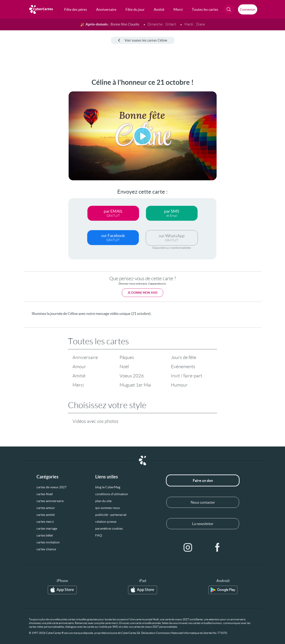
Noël (124, 367)
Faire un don (203, 480)
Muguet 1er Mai (135, 385)
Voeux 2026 (132, 376)
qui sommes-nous (108, 508)
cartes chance (46, 549)
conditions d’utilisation (112, 494)
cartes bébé (45, 535)
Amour (79, 367)
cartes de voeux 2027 (52, 487)
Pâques (127, 357)
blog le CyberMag (108, 487)
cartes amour (46, 508)
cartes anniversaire (50, 501)
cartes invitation (48, 542)
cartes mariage (47, 528)
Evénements (183, 367)
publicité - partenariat (111, 515)
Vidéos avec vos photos (95, 421)
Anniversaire (85, 357)
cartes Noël (45, 494)
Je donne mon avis (142, 293)
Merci (78, 385)
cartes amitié (46, 515)
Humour (179, 385)
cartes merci (45, 522)
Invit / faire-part (187, 376)
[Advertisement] (21, 147)
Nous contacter (203, 502)
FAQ (99, 535)
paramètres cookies (109, 528)
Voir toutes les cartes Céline (143, 40)
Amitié (79, 376)
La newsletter (203, 524)
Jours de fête (184, 357)
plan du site (103, 501)
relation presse (106, 522)
